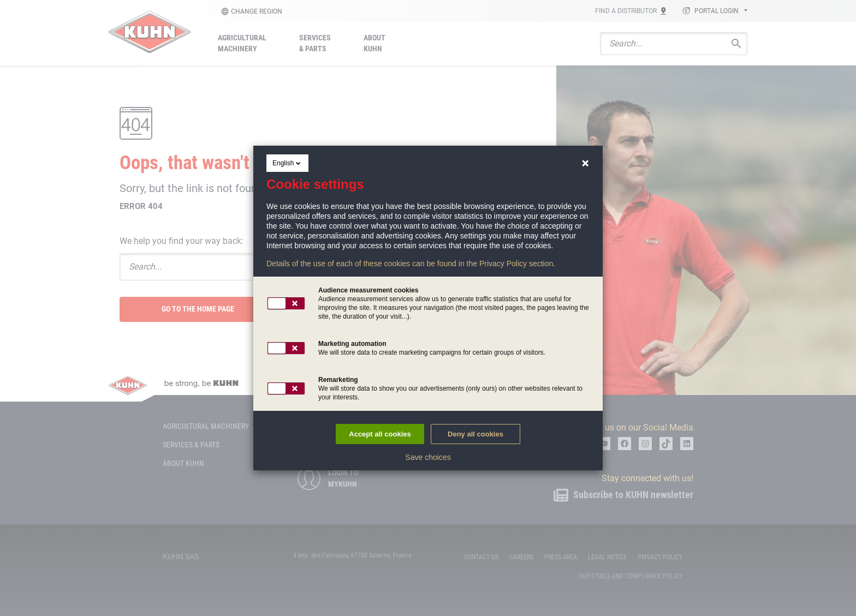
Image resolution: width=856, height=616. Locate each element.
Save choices (428, 457)
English (287, 163)
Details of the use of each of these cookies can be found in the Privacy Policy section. (411, 264)
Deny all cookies (475, 434)
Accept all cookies (380, 434)
